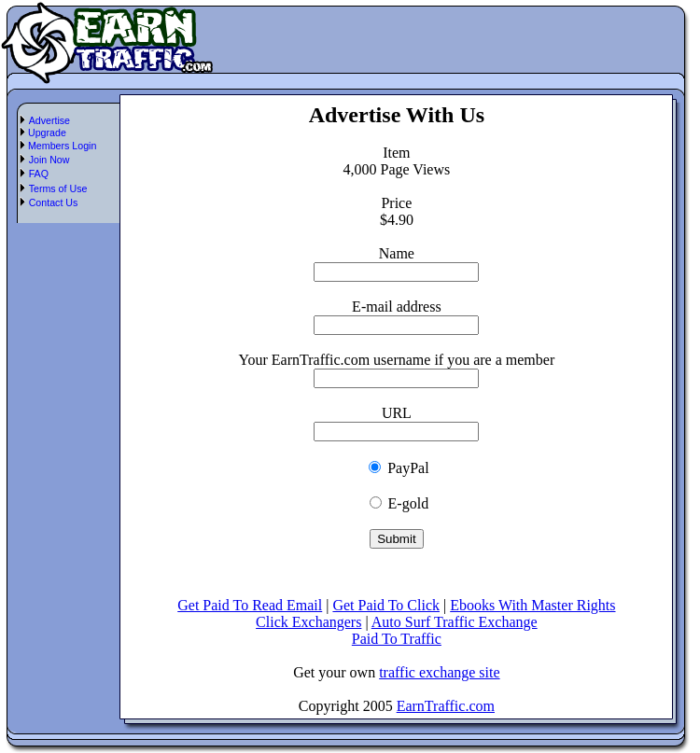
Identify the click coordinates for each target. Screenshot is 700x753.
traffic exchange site (439, 672)
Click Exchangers (308, 622)
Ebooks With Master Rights (532, 605)
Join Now (49, 160)
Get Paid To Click (386, 605)
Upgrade (46, 132)
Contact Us (54, 202)
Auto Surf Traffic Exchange (455, 622)
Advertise (49, 120)
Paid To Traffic (397, 639)
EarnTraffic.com (446, 706)
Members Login (61, 146)
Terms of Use (58, 188)
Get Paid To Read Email (250, 605)
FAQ (39, 174)
